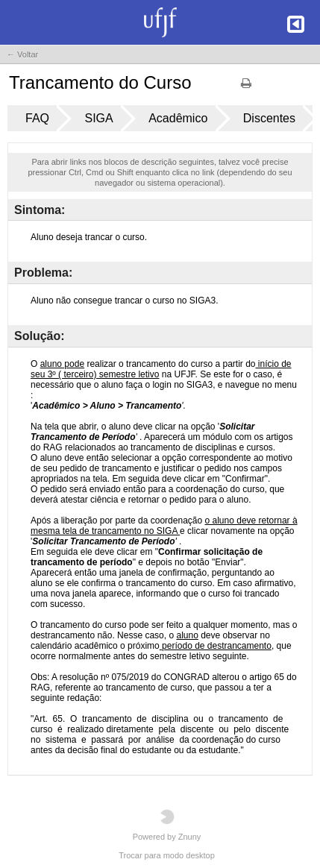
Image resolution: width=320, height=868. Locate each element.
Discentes (269, 118)
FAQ (37, 118)
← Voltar (22, 54)
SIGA (98, 118)
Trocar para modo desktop (167, 855)
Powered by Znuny (167, 825)
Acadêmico (178, 118)
